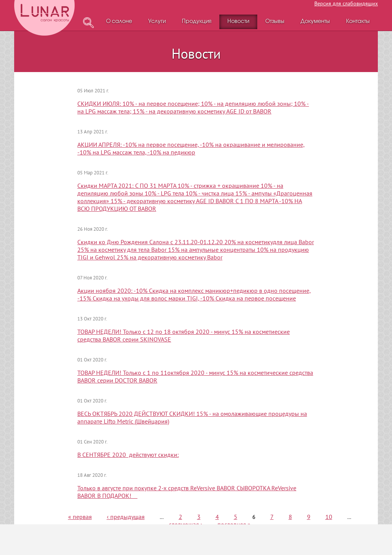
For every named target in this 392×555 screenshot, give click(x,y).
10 (329, 517)
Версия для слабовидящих (346, 3)
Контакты (358, 22)
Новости (238, 22)
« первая (80, 517)
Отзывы (275, 22)
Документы (315, 22)
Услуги (157, 22)
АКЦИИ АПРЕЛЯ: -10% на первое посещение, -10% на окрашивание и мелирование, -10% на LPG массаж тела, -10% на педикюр (191, 148)
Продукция (197, 22)
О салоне (119, 22)
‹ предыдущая (126, 517)
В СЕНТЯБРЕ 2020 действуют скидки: (128, 455)
